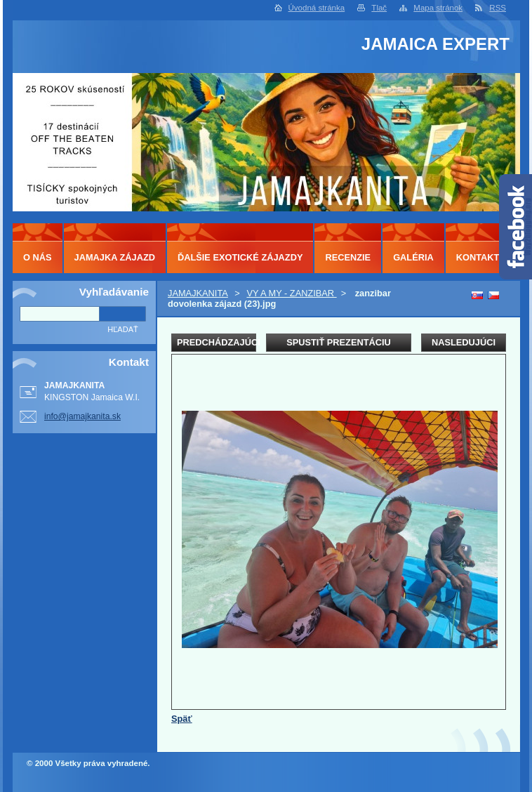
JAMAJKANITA (198, 293)
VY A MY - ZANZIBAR (291, 293)
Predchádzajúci (217, 342)
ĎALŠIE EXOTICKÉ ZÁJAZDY (240, 257)
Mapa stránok (438, 8)
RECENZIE (348, 257)
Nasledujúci (464, 342)
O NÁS (38, 257)
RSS (498, 8)
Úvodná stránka (317, 8)
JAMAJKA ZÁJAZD (115, 257)
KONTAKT (478, 257)
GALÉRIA (413, 257)
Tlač (379, 8)
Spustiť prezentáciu (339, 342)
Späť (182, 719)
